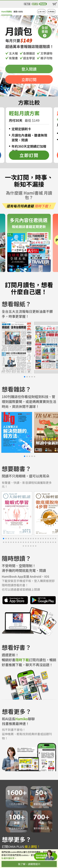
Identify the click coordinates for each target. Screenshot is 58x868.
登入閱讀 (29, 69)
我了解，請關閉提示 (29, 864)
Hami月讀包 (7, 11)
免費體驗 (51, 12)
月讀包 (35, 4)
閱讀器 (43, 4)
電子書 (27, 4)
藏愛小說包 (18, 11)
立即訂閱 (29, 79)
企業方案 (41, 12)
